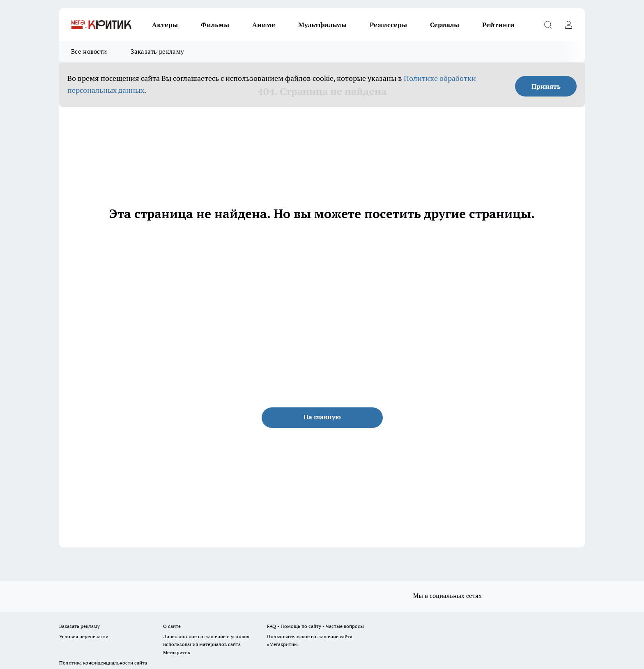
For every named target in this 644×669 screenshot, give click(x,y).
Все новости (89, 52)
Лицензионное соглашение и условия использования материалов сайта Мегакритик (206, 644)
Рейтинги (498, 25)
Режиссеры (388, 25)
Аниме (264, 25)
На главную (322, 417)
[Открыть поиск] (548, 25)
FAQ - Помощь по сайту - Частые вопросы (315, 626)
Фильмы (215, 25)
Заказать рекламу (157, 52)
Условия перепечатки (84, 636)
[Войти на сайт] (568, 25)
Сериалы (445, 25)
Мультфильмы (322, 25)
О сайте (172, 626)
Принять (546, 86)
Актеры (165, 25)
